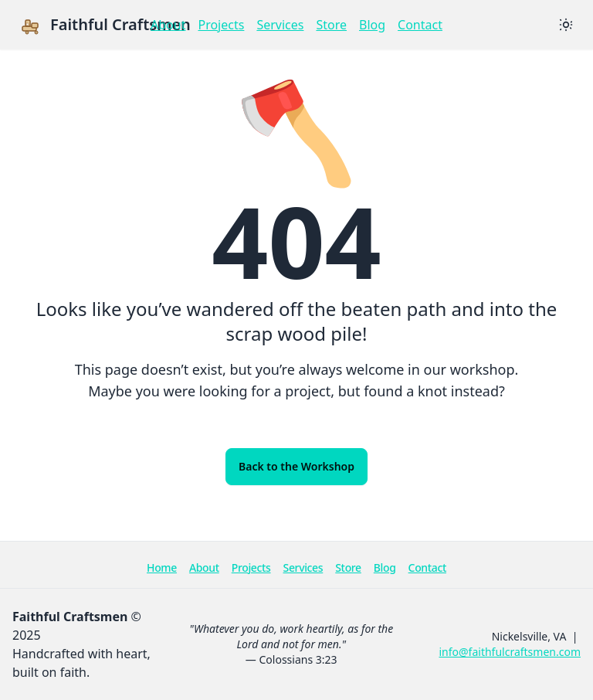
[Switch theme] (566, 25)
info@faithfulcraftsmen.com (510, 652)
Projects (221, 25)
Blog (372, 25)
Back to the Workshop (296, 466)
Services (280, 25)
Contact (420, 25)
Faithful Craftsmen (105, 25)
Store (331, 25)
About (168, 25)
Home (162, 567)
